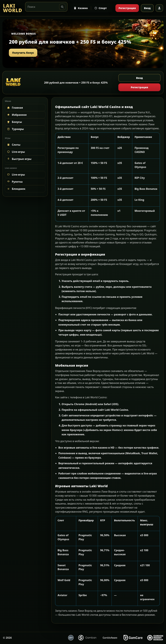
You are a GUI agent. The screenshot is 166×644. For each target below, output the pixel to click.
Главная (15, 108)
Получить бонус (23, 53)
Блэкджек (16, 189)
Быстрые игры (19, 159)
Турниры (15, 129)
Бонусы (14, 122)
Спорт (101, 8)
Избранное (17, 115)
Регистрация (127, 8)
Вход (147, 8)
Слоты (14, 145)
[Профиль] (159, 8)
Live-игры (16, 152)
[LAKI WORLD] (13, 8)
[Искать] (62, 7)
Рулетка (15, 182)
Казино (81, 8)
